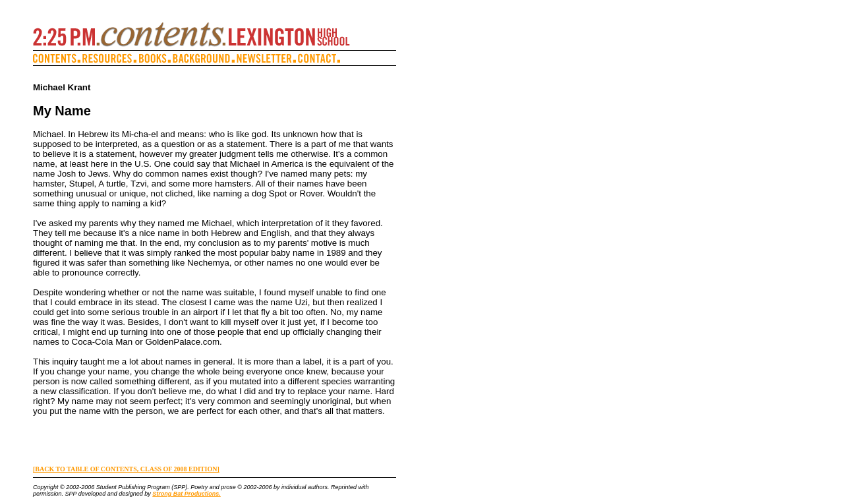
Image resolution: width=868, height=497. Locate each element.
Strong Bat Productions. (187, 494)
